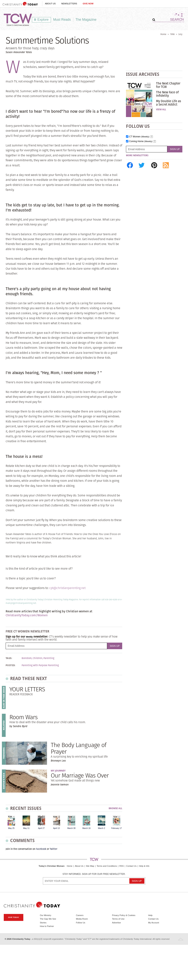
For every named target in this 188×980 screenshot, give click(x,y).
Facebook (41, 849)
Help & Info (144, 866)
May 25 (11, 828)
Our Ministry (45, 915)
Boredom (27, 658)
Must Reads (62, 20)
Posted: (11, 665)
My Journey (58, 771)
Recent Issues (26, 808)
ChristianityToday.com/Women (27, 615)
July (180, 34)
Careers (80, 915)
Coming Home (141, 141)
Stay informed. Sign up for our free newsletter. (94, 874)
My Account (154, 923)
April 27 (41, 828)
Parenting (49, 658)
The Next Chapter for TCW (168, 85)
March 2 (102, 828)
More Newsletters (137, 155)
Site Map (90, 866)
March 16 (86, 828)
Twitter (53, 849)
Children (38, 658)
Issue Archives (143, 74)
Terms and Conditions (107, 866)
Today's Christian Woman (51, 866)
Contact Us (131, 866)
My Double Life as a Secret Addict (169, 103)
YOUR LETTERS (27, 689)
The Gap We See (48, 919)
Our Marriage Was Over (80, 775)
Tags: (9, 658)
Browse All (115, 808)
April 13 (56, 828)
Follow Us (81, 923)
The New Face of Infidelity (167, 94)
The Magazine (86, 20)
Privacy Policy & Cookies (124, 915)
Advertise (116, 923)
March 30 (71, 828)
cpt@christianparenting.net (67, 588)
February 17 (117, 828)
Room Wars (23, 717)
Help (150, 915)
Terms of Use (118, 919)
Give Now (88, 4)
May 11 (26, 828)
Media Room (82, 919)
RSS (122, 866)
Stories (43, 923)
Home (163, 34)
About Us (50, 4)
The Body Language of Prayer (78, 748)
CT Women (139, 137)
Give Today (14, 917)
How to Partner (47, 926)
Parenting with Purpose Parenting (40, 665)
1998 (172, 34)
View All (161, 110)
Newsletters (69, 4)
